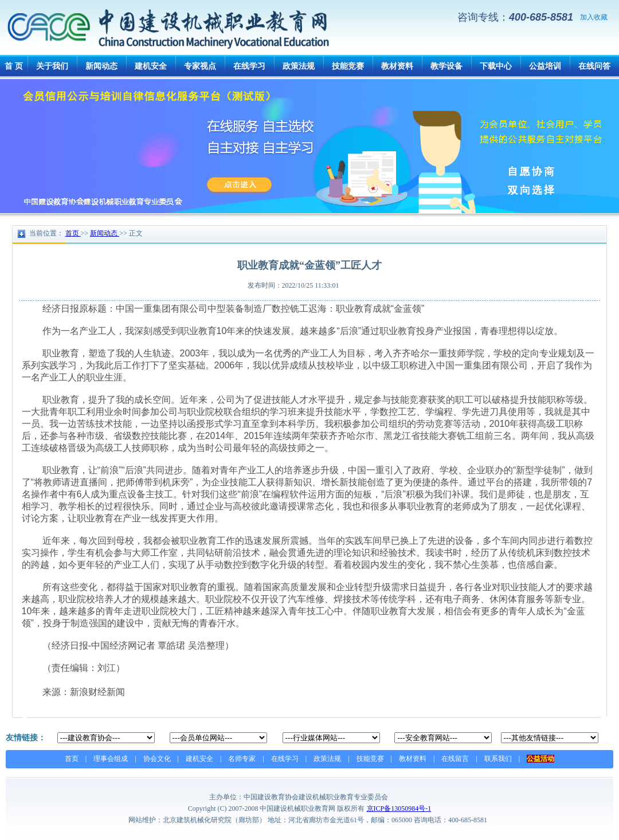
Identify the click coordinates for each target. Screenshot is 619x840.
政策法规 (299, 66)
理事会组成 (111, 759)
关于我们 (52, 66)
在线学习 (249, 66)
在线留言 (455, 759)
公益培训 (545, 66)
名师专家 (242, 759)
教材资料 (397, 66)
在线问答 (594, 66)
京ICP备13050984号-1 (399, 808)
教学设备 (446, 66)
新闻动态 (101, 66)
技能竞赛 (348, 66)
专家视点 (200, 66)
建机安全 (151, 66)
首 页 (14, 66)
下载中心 (496, 66)
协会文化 (157, 759)
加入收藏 (594, 17)
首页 (72, 759)
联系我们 (498, 759)
